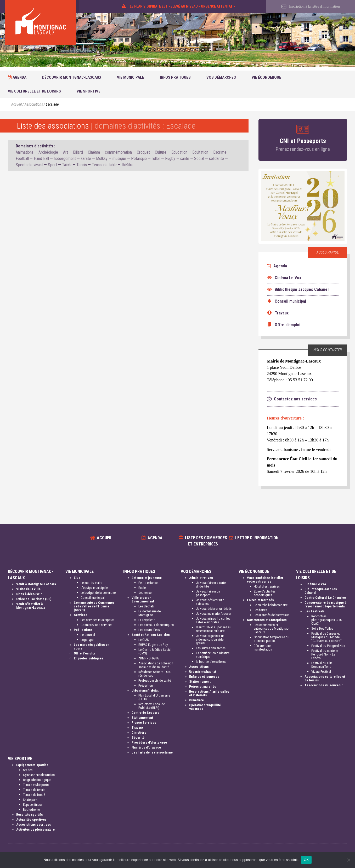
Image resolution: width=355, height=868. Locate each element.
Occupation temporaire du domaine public (272, 639)
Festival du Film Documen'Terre (322, 665)
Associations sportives (34, 824)
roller (156, 159)
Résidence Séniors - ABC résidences (155, 674)
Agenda (17, 77)
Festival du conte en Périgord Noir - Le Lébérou (325, 654)
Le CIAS (144, 640)
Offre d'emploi (84, 653)
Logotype (87, 640)
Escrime (220, 152)
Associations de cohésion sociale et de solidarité (156, 665)
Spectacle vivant (29, 165)
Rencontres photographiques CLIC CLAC (327, 620)
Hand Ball (41, 159)
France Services (144, 723)
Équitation (200, 152)
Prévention (146, 685)
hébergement (65, 159)
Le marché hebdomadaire (271, 605)
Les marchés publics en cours (92, 646)
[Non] (348, 860)
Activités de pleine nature (35, 829)
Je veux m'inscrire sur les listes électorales (213, 620)
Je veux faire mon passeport (208, 593)
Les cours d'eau (149, 630)
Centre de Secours (145, 713)
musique (119, 159)
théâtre (128, 165)
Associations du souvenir (324, 685)
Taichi (67, 165)
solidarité (216, 159)
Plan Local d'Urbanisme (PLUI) (154, 697)
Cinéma (94, 152)
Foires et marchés (203, 686)
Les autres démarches (211, 648)
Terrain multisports (36, 785)
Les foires (260, 610)
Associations (34, 104)
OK (306, 860)
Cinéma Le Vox (315, 584)
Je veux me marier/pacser (213, 614)
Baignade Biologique (37, 780)
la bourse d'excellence (211, 662)
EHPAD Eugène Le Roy (153, 645)
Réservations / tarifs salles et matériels (209, 693)
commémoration (118, 152)
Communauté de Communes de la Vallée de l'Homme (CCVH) (94, 606)
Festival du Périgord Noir (328, 646)
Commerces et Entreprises (267, 620)
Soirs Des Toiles (322, 628)
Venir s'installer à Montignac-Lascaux (31, 606)
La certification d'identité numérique (213, 655)
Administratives (201, 578)
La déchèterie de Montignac (150, 613)
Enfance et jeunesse (147, 578)
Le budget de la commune (98, 593)
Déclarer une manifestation (263, 648)
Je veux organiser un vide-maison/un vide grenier (210, 639)
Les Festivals (315, 611)
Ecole (142, 588)
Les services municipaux (97, 620)
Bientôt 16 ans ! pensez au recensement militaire (214, 629)
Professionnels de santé (155, 680)
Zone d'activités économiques (265, 593)
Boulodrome (31, 810)
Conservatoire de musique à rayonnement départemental (325, 604)
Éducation (179, 152)
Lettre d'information (257, 538)
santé (185, 159)
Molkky (102, 159)
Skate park (30, 800)
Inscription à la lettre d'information (311, 6)
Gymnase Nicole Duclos (39, 775)
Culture (161, 152)
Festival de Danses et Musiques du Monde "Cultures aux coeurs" (326, 637)
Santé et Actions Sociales (151, 635)
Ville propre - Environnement (143, 599)
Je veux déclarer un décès (214, 609)
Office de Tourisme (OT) (34, 599)
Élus (77, 578)
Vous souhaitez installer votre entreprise (265, 580)
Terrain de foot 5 (34, 795)
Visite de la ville (28, 589)
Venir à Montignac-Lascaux (36, 584)
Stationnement (142, 718)
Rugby (170, 159)
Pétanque (139, 159)
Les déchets (146, 606)
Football (22, 159)
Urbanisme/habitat (145, 690)
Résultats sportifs (30, 815)
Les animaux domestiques (156, 625)
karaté (86, 159)
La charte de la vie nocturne (152, 752)
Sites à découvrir (29, 594)
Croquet (143, 152)
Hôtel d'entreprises (267, 586)
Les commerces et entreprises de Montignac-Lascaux (271, 628)
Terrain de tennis (34, 790)
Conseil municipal (93, 598)
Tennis (82, 165)
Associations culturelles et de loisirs (325, 678)
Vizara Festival (321, 672)
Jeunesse (145, 593)
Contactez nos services (96, 625)
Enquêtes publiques (89, 658)
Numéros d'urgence (146, 747)
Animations (25, 152)
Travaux (137, 728)
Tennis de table (104, 165)
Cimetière (139, 732)
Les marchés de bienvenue (272, 615)
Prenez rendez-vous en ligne (303, 149)
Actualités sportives (31, 820)
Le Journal (88, 635)
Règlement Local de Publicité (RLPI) (152, 706)
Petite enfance (148, 583)
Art (66, 152)
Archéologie (48, 152)
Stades (28, 770)
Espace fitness (33, 805)
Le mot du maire (91, 583)
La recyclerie (147, 620)
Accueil (16, 104)
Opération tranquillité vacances (205, 707)
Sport (52, 165)
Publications (83, 630)
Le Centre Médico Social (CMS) (155, 651)
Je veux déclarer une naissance (210, 602)
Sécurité (138, 737)
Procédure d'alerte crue (149, 742)
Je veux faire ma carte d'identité (211, 585)
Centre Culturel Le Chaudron (326, 598)
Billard (78, 152)
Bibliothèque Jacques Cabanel (321, 591)
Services (81, 615)
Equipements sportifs (32, 765)
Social (199, 159)
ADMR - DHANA (148, 658)
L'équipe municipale (94, 588)
